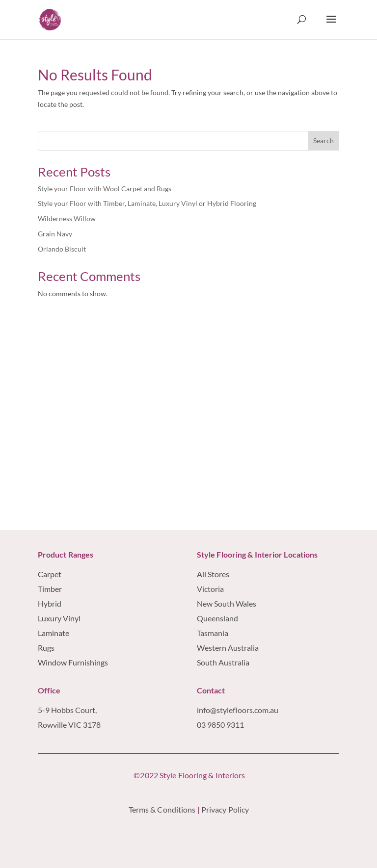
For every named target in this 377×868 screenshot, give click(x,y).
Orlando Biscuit (62, 249)
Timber (50, 589)
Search (323, 140)
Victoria (210, 589)
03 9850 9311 (220, 725)
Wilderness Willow (67, 218)
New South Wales (227, 603)
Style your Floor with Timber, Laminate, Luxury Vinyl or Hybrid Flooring (147, 203)
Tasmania (213, 633)
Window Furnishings (73, 662)
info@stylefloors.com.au (238, 710)
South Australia (223, 662)
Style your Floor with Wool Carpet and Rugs (105, 189)
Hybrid (50, 603)
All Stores (213, 574)
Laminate (54, 633)
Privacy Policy (226, 809)
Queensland (217, 618)
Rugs (46, 648)
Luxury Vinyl (59, 618)
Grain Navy (55, 234)
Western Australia (229, 648)
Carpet (50, 574)
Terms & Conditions (162, 809)
